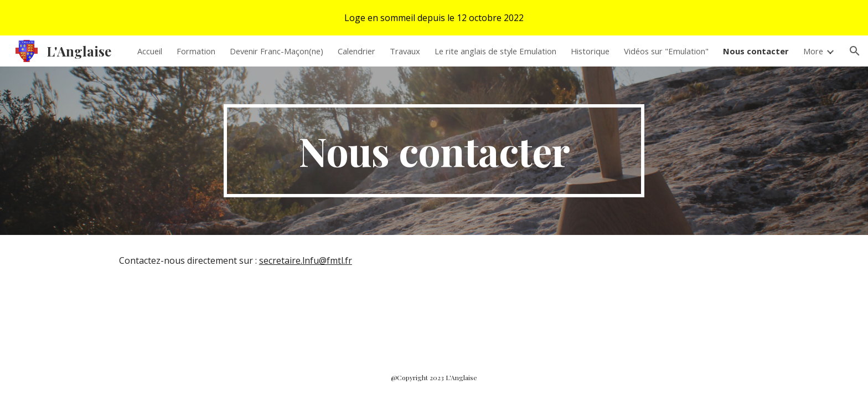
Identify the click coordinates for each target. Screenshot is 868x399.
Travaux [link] (405, 51)
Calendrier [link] (356, 51)
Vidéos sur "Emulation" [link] (666, 51)
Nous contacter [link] (756, 51)
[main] (434, 151)
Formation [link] (196, 51)
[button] (855, 51)
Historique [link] (590, 51)
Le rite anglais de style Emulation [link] (495, 51)
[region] (434, 18)
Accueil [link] (150, 51)
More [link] (813, 51)
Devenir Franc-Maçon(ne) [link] (277, 51)
